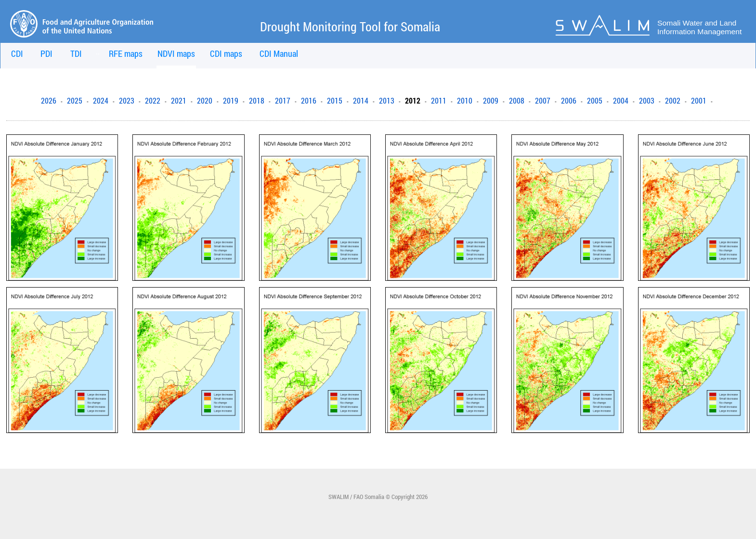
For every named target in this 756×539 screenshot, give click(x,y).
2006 (569, 101)
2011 (439, 101)
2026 (49, 101)
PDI (46, 53)
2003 (647, 101)
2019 (231, 101)
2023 (127, 101)
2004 (621, 101)
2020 (205, 101)
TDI (76, 53)
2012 (413, 101)
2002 (673, 101)
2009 (491, 101)
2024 (101, 101)
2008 (517, 101)
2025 (75, 101)
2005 (595, 101)
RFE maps (126, 53)
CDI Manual (279, 53)
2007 (543, 101)
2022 (153, 101)
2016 (309, 101)
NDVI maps (176, 53)
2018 (257, 101)
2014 (361, 101)
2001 (699, 101)
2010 (465, 101)
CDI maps (226, 53)
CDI (17, 53)
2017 (283, 101)
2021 (179, 101)
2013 (387, 101)
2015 (335, 101)
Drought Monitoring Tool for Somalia (350, 26)
